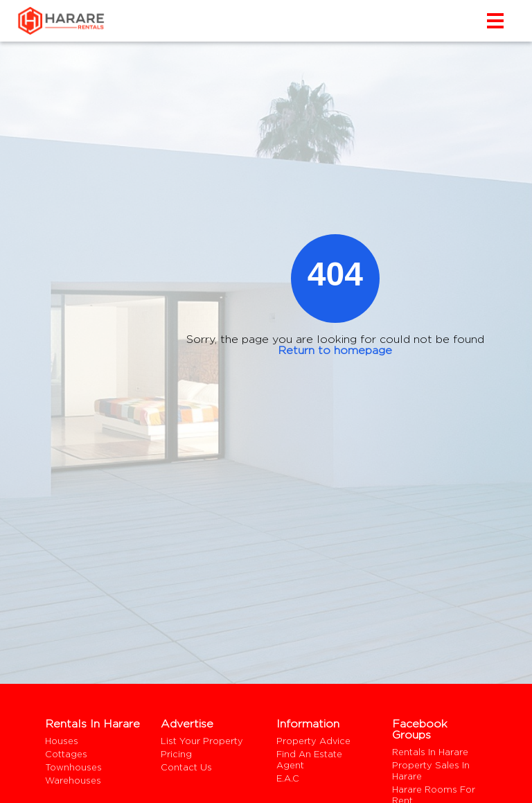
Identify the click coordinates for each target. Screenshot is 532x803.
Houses (62, 741)
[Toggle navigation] (498, 21)
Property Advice (313, 741)
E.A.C (288, 778)
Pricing (176, 754)
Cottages (66, 754)
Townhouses (73, 767)
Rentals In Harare (430, 752)
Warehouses (73, 780)
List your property (202, 741)
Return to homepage (335, 350)
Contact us (186, 767)
